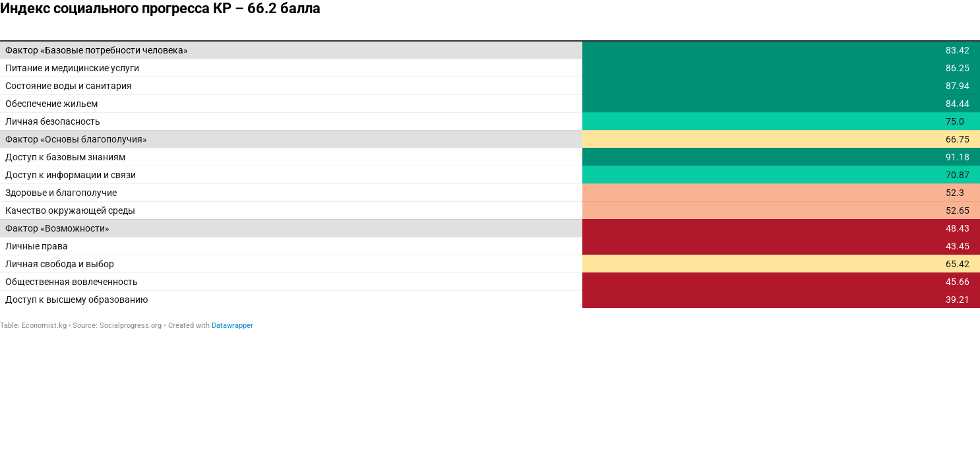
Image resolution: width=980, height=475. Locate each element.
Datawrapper (232, 326)
